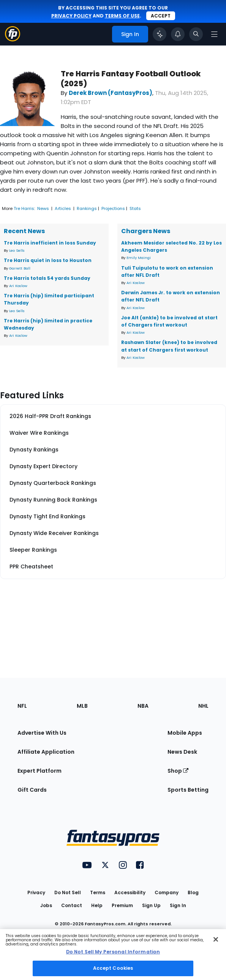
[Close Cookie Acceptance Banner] (216, 939)
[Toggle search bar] (196, 34)
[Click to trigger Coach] (160, 34)
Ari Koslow (18, 286)
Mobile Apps (185, 733)
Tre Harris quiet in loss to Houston (48, 260)
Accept (161, 16)
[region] (113, 955)
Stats (135, 208)
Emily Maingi (139, 258)
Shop (178, 771)
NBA (143, 706)
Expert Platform (40, 771)
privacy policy (71, 16)
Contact (72, 905)
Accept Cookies (113, 968)
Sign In (178, 905)
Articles (63, 208)
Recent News (24, 231)
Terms (98, 892)
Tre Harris (24, 208)
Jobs (46, 905)
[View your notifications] (178, 34)
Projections (113, 208)
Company (167, 892)
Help (97, 905)
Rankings (87, 208)
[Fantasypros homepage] (13, 39)
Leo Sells (17, 250)
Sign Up (151, 905)
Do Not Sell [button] (68, 892)
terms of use (122, 16)
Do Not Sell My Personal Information (113, 952)
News (43, 208)
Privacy (36, 892)
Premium (122, 905)
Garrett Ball (20, 268)
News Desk (182, 752)
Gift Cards (32, 790)
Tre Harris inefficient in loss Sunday (50, 243)
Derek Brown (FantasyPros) (111, 93)
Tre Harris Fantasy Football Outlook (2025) (131, 79)
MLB (82, 706)
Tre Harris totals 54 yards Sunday (47, 278)
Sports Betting (188, 790)
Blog (193, 892)
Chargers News (146, 231)
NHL (203, 706)
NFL (22, 706)
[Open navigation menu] (214, 34)
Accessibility (130, 892)
